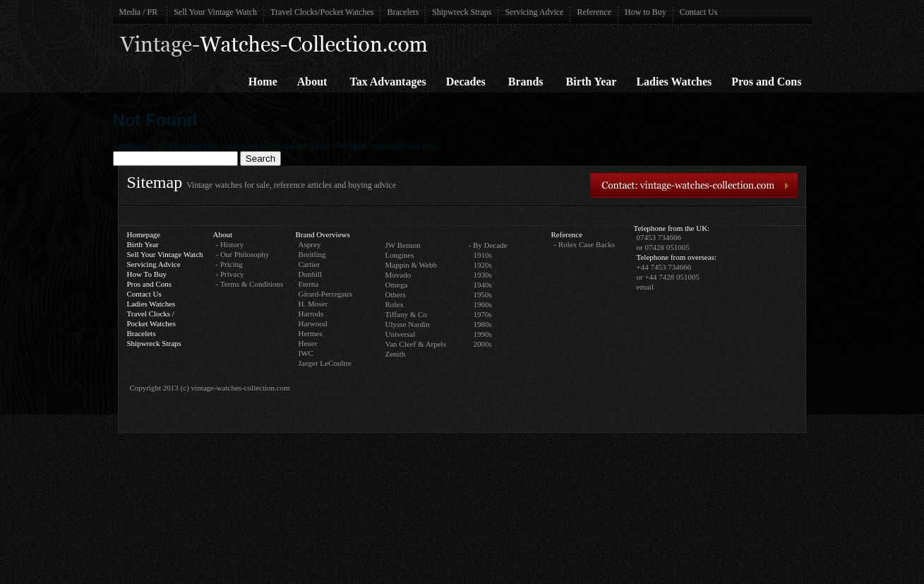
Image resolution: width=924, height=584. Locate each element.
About (312, 82)
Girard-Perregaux (326, 294)
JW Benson (403, 245)
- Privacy (230, 274)
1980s (483, 324)
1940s (483, 285)
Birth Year (592, 82)
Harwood (313, 323)
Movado (398, 275)
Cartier (310, 264)
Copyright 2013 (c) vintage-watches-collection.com (210, 388)
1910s (483, 255)
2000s (483, 344)
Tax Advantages (388, 82)
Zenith (396, 354)
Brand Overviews (323, 234)
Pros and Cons (766, 82)
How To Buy (147, 274)
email (645, 287)
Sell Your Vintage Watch (215, 12)
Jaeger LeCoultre (325, 363)
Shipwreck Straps (462, 12)
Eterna (309, 284)
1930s (483, 275)
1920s (483, 265)
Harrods (311, 314)
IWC (306, 353)
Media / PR (139, 12)
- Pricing (229, 264)
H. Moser (313, 304)
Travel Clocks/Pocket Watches (322, 12)
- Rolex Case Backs (584, 244)
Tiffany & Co (406, 314)
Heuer (308, 343)
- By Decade (488, 245)
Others (396, 294)
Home (263, 82)
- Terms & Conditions (250, 284)
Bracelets (403, 12)
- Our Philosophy (243, 254)
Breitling (312, 254)
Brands (526, 82)
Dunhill (311, 274)
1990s (483, 334)
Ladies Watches (674, 82)
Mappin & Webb (411, 265)
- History (230, 244)
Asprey (310, 244)
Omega (397, 285)
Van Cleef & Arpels (416, 344)
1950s (483, 294)
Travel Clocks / (151, 314)
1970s (483, 314)
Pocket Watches (151, 323)
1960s (483, 304)
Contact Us (699, 12)
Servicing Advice (534, 12)
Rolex (395, 304)
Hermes (311, 333)
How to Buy (646, 12)
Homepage (144, 234)
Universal (401, 334)
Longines (400, 255)
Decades (466, 82)
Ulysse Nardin (408, 324)
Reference (594, 12)
